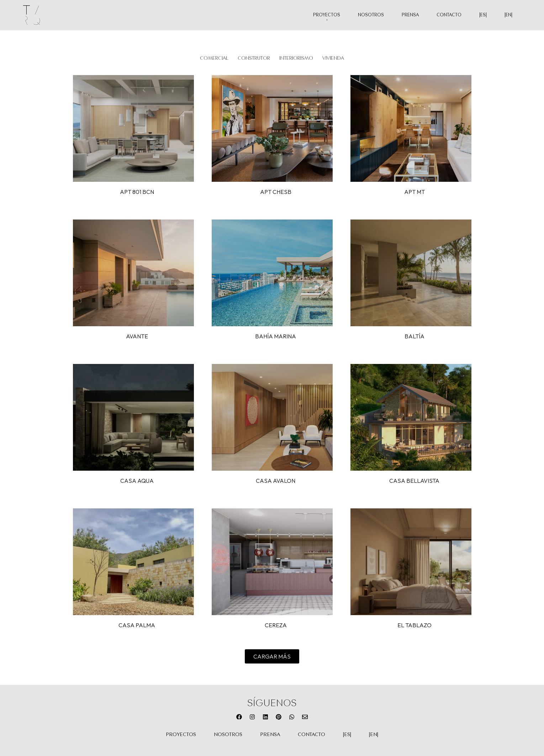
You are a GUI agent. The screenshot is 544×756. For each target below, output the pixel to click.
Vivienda (333, 58)
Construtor (254, 58)
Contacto (449, 15)
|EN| (508, 15)
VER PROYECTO (133, 128)
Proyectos (327, 15)
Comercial (214, 58)
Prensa (410, 15)
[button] (272, 656)
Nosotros (371, 15)
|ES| (483, 15)
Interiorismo (296, 58)
